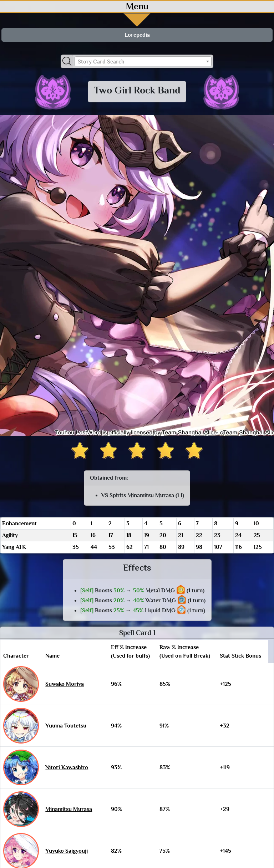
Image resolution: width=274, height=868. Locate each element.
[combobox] (143, 61)
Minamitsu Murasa (69, 809)
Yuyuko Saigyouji (67, 851)
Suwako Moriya (65, 684)
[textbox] (143, 62)
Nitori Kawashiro (67, 767)
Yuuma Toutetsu (66, 726)
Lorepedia (137, 35)
